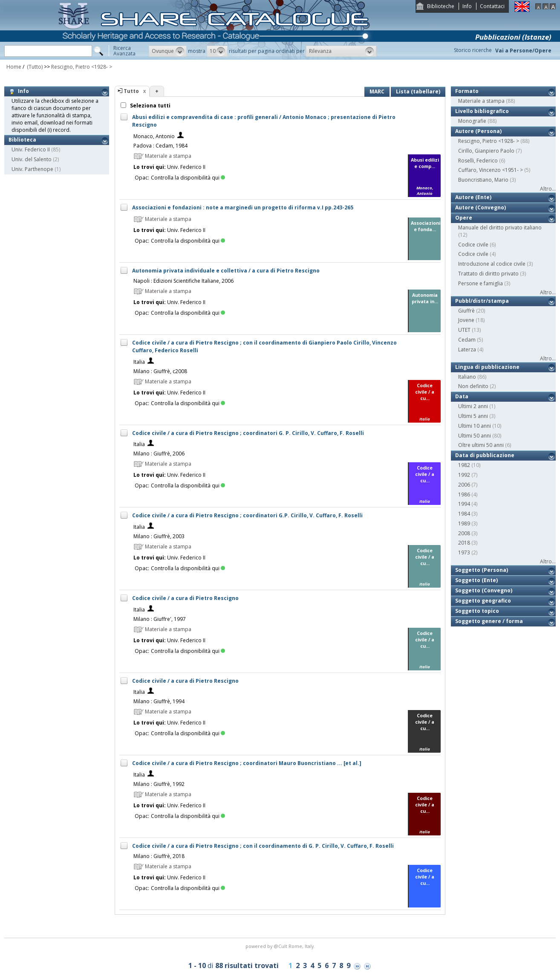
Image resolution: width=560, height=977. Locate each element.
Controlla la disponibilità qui (188, 178)
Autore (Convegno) (481, 207)
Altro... (548, 189)
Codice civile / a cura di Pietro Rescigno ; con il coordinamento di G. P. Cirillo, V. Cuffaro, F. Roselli (263, 846)
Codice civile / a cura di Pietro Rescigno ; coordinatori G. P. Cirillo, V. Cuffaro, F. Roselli (248, 433)
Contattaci (492, 6)
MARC (377, 91)
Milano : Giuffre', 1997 (160, 619)
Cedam (467, 340)
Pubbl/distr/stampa (482, 301)
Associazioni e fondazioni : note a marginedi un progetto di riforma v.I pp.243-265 (243, 207)
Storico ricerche (473, 50)
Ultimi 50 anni (475, 436)
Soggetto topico (477, 611)
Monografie (472, 121)
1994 (464, 504)
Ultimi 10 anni (475, 426)
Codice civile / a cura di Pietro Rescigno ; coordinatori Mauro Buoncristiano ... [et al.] (247, 763)
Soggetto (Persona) (482, 570)
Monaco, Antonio (154, 136)
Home (14, 67)
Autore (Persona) (478, 131)
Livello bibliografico (482, 111)
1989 (464, 523)
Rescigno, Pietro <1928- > (82, 67)
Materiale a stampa (481, 101)
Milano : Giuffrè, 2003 (159, 536)
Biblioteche (441, 6)
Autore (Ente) (473, 197)
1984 (464, 514)
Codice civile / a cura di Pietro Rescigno (185, 598)
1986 (464, 494)
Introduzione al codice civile (492, 264)
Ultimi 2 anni (473, 406)
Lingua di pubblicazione (487, 367)
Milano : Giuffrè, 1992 (159, 784)
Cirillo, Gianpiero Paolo (486, 151)
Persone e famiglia (481, 283)
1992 (464, 475)
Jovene (466, 320)
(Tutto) (34, 67)
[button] (168, 51)
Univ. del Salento (32, 159)
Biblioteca (22, 140)
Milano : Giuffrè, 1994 (159, 701)
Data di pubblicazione (485, 455)
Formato (467, 91)
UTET (464, 330)
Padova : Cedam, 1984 (160, 146)
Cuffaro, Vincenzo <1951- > (491, 170)
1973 (464, 552)
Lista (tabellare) (418, 91)
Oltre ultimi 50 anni (481, 445)
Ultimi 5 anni (473, 416)
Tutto (131, 91)
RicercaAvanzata (124, 51)
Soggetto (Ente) (476, 580)
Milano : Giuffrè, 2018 (159, 856)
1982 (464, 465)
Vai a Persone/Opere (523, 51)
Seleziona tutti (150, 106)
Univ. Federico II (31, 149)
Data (462, 396)
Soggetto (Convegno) (484, 590)
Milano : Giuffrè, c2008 (160, 371)
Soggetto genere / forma (489, 621)
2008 (464, 533)
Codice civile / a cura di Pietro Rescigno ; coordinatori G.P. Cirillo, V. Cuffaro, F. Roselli (247, 515)
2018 (464, 543)
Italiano (467, 377)
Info (467, 6)
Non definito (473, 386)
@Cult (281, 946)
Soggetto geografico (483, 601)
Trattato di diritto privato (488, 274)
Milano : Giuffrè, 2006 (159, 454)
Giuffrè (466, 311)
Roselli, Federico (478, 161)
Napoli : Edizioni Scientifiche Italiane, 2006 (183, 281)
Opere (464, 218)
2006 (464, 485)
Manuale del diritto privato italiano (500, 228)
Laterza (467, 349)
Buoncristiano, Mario (483, 180)
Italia (139, 362)
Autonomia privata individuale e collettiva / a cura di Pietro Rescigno (226, 271)
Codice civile (473, 245)
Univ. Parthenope (32, 169)
